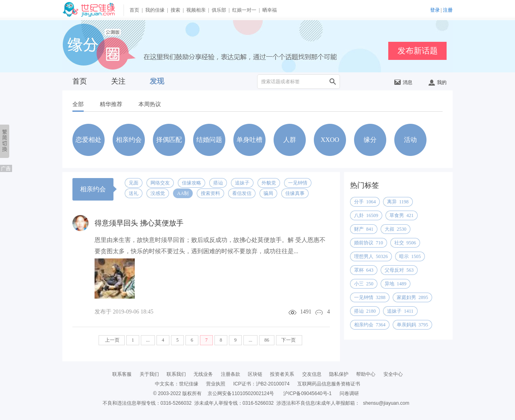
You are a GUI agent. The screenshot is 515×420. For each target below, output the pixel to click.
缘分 (370, 140)
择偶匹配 (169, 140)
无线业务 (203, 374)
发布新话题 (418, 51)
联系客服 (122, 374)
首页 (134, 10)
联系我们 (176, 374)
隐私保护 (339, 374)
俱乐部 (219, 10)
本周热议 (150, 104)
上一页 (112, 340)
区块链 (255, 374)
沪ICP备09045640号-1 (307, 393)
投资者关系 (282, 374)
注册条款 (231, 374)
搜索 (175, 10)
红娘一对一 (244, 10)
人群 (290, 140)
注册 (448, 10)
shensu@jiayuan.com (386, 403)
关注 (118, 81)
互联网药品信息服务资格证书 (329, 384)
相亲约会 (129, 140)
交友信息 (312, 374)
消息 (403, 82)
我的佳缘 (155, 10)
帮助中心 (366, 374)
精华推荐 (111, 104)
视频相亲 (196, 10)
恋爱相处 (89, 140)
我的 (438, 82)
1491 (306, 312)
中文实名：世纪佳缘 (177, 384)
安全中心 (393, 374)
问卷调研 (349, 393)
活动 (410, 140)
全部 (78, 104)
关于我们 (149, 374)
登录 (435, 10)
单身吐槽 (249, 140)
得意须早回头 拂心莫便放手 (139, 223)
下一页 (289, 340)
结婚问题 (209, 140)
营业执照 (216, 384)
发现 (157, 81)
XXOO (330, 140)
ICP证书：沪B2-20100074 (262, 384)
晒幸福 (270, 10)
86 (267, 340)
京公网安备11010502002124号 (241, 393)
